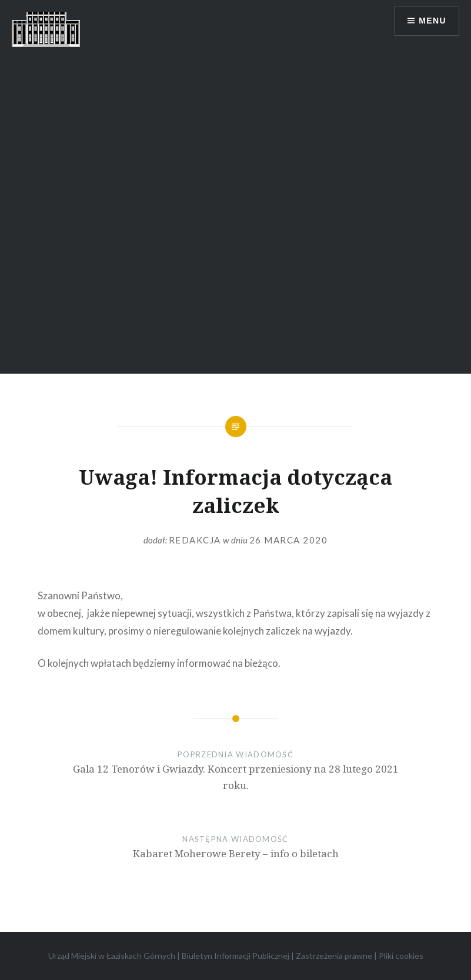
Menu (432, 21)
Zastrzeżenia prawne (334, 956)
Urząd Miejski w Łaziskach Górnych (112, 956)
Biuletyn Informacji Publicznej (235, 956)
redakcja (195, 540)
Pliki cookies (401, 956)
